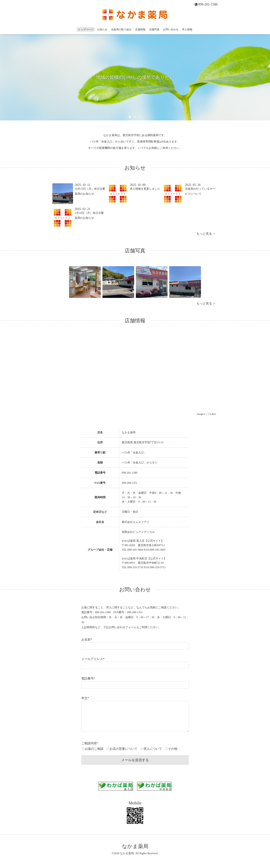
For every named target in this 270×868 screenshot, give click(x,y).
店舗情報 (140, 29)
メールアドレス (93, 659)
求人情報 (187, 29)
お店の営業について (123, 749)
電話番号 (88, 678)
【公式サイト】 (154, 541)
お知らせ (102, 29)
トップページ (86, 29)
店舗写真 (154, 29)
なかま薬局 (135, 846)
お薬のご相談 (94, 749)
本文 (85, 698)
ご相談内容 (90, 743)
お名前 (87, 640)
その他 (173, 749)
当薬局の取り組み (121, 29)
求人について (153, 749)
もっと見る (206, 234)
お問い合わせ (171, 29)
